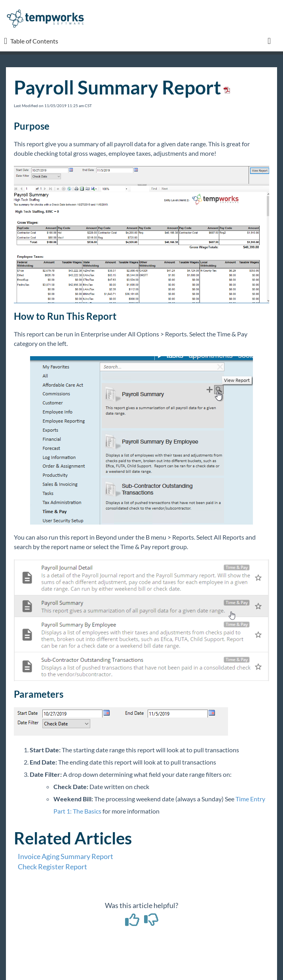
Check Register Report (52, 867)
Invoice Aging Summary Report (66, 856)
